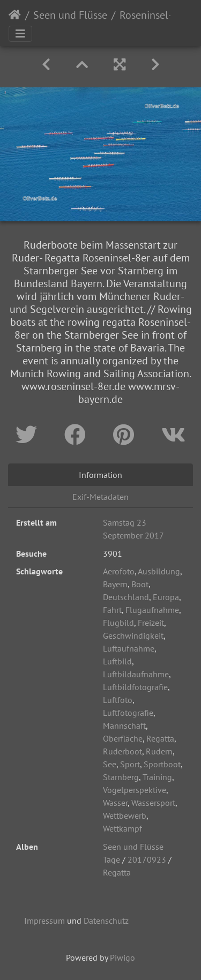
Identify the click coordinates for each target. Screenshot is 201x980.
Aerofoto (119, 571)
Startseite (15, 15)
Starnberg (121, 777)
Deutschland (126, 597)
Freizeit (151, 623)
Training (157, 777)
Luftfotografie (128, 713)
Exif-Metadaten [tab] (100, 497)
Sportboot (162, 764)
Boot (140, 584)
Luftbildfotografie (135, 687)
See (110, 764)
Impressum (44, 921)
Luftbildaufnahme (136, 674)
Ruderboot (122, 751)
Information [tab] (100, 475)
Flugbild (118, 623)
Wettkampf (122, 828)
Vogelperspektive (135, 790)
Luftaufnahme (129, 648)
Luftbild (117, 661)
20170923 (147, 859)
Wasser (115, 803)
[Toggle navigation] (20, 34)
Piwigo (122, 957)
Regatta (160, 738)
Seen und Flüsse (70, 15)
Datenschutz (106, 921)
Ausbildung (159, 571)
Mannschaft (124, 725)
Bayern (115, 584)
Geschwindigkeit (133, 635)
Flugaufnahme (152, 610)
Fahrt (112, 610)
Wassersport (153, 803)
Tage (111, 859)
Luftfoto (118, 700)
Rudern (159, 751)
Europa (166, 597)
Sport (130, 764)
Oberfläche (123, 738)
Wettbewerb (125, 816)
